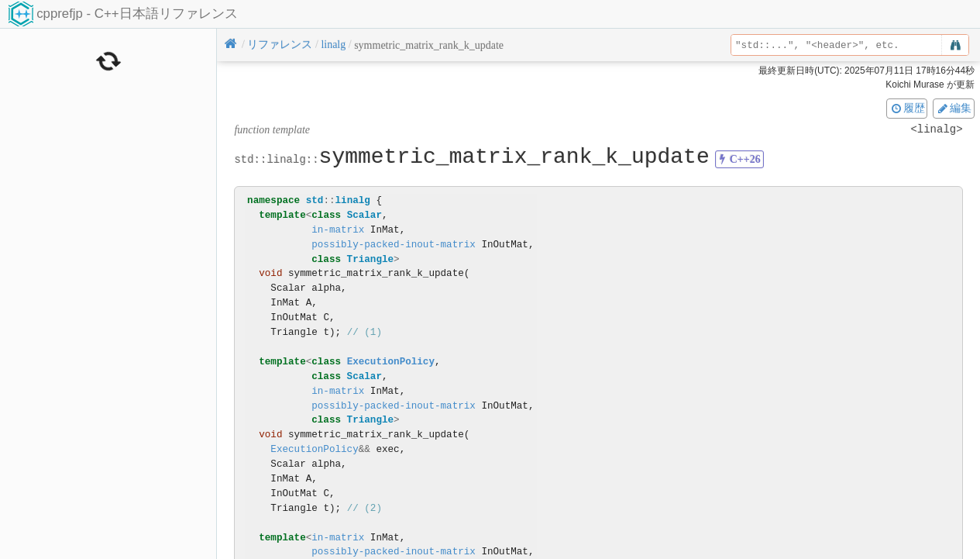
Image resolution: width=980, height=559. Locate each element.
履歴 (907, 108)
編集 (954, 108)
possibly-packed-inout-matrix (394, 245)
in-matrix (338, 230)
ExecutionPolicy (391, 362)
